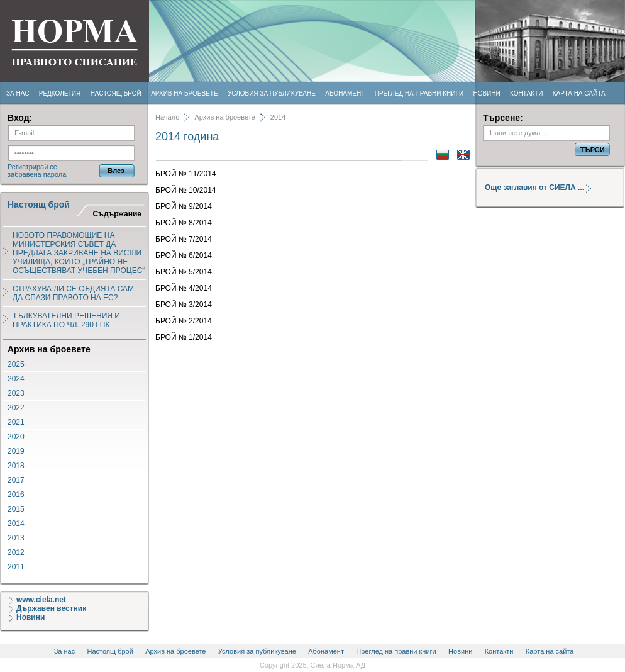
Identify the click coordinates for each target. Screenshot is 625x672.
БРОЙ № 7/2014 (184, 239)
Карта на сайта (579, 93)
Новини (486, 93)
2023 (16, 393)
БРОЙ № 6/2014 (184, 255)
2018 (16, 466)
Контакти (526, 93)
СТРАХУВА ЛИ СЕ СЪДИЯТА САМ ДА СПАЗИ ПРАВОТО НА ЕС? (73, 293)
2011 (16, 567)
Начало (167, 117)
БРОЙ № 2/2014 (184, 321)
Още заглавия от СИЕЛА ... (543, 188)
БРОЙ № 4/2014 (184, 288)
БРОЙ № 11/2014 (186, 174)
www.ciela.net (38, 600)
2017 (16, 480)
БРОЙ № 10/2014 (186, 190)
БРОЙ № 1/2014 (184, 337)
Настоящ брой (116, 93)
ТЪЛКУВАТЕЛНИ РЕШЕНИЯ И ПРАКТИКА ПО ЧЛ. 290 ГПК (66, 320)
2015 (16, 509)
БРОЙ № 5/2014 (184, 272)
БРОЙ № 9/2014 (184, 206)
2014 (16, 524)
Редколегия (60, 93)
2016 (16, 495)
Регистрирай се (32, 167)
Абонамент (345, 93)
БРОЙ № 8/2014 (184, 223)
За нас (18, 93)
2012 (16, 552)
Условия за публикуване (272, 93)
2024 (16, 379)
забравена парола (37, 174)
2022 (16, 408)
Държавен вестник (48, 608)
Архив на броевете (184, 93)
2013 (16, 538)
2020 (16, 437)
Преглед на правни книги (419, 93)
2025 (16, 364)
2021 (16, 422)
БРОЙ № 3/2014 (184, 305)
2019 (16, 451)
